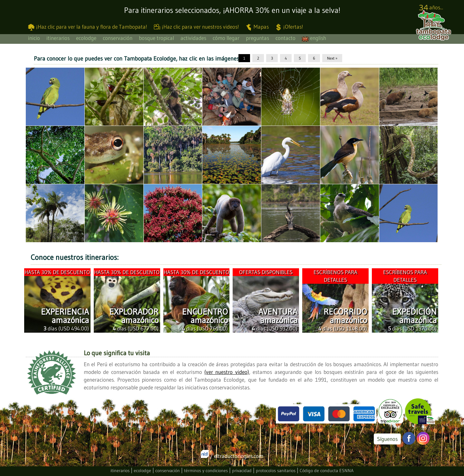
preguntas (257, 38)
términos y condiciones (206, 471)
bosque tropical (156, 38)
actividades (193, 38)
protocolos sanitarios (276, 471)
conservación (118, 38)
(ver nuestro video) (227, 372)
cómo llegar (226, 38)
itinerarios (58, 38)
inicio (34, 38)
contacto (285, 38)
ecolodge (86, 38)
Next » (332, 58)
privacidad (242, 471)
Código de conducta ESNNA (327, 471)
